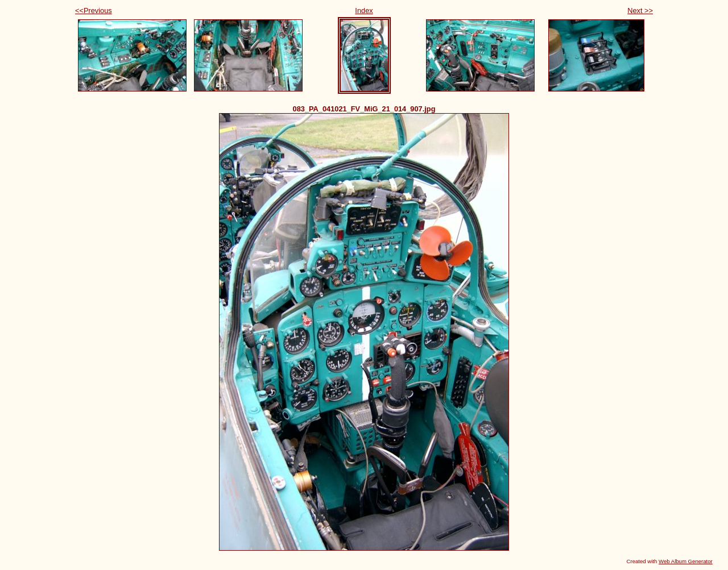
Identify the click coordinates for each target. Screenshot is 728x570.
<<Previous (94, 11)
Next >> (640, 11)
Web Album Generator (686, 561)
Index (364, 11)
